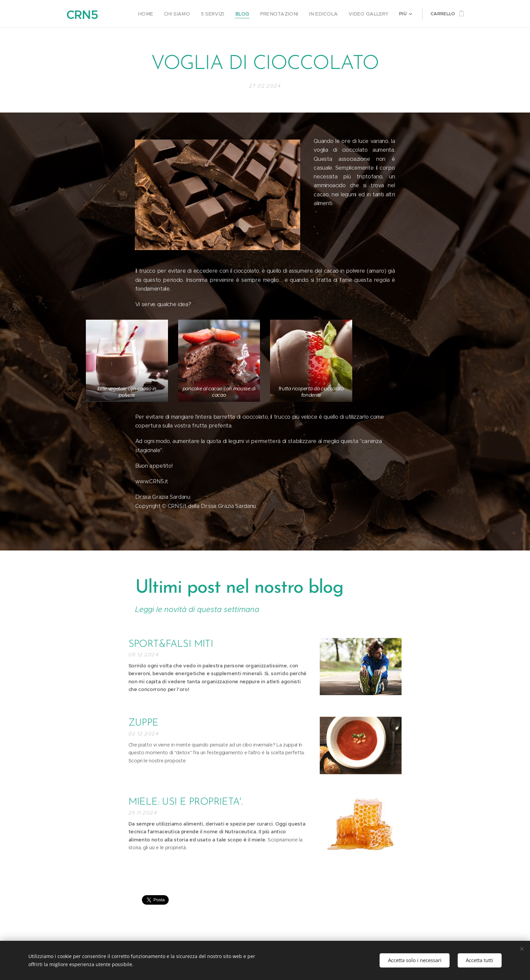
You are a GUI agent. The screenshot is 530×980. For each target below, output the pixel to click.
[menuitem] (161, 14)
